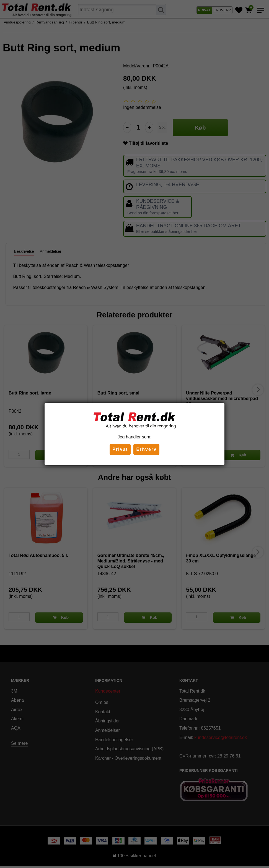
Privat (120, 449)
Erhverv (146, 449)
